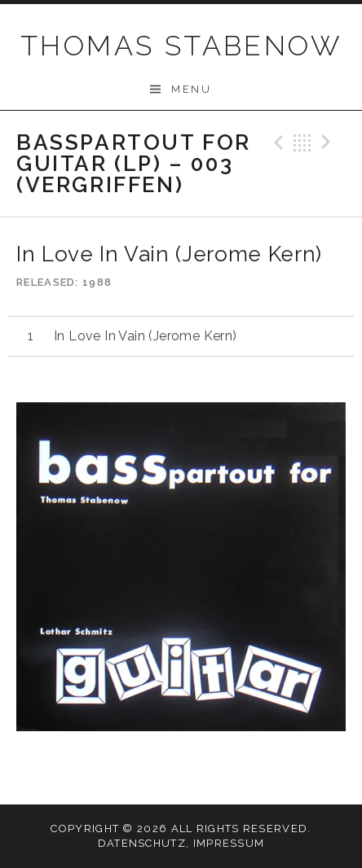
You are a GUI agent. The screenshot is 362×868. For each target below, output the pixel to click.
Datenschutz (142, 843)
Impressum (229, 843)
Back (302, 142)
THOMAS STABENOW (181, 46)
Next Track (329, 142)
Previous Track (276, 142)
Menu (191, 89)
